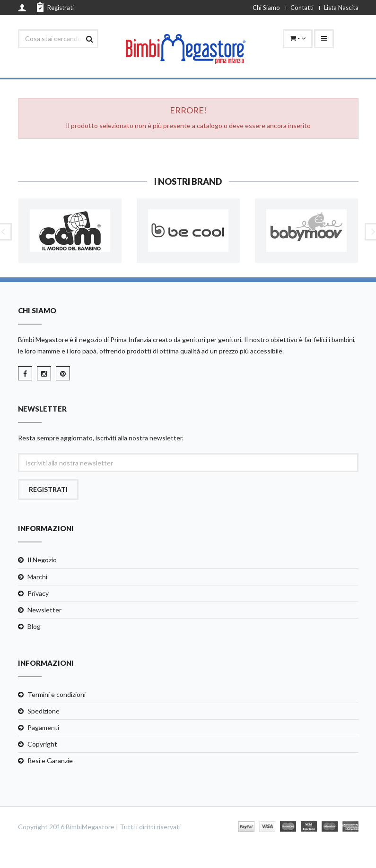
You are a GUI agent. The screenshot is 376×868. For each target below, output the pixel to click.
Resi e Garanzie (50, 761)
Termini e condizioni (57, 694)
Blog (34, 626)
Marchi (37, 577)
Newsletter (44, 610)
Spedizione (44, 711)
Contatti (302, 8)
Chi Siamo (266, 8)
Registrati (55, 7)
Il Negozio (42, 560)
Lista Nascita (341, 8)
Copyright (42, 744)
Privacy (38, 593)
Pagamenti (43, 727)
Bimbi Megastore (43, 339)
